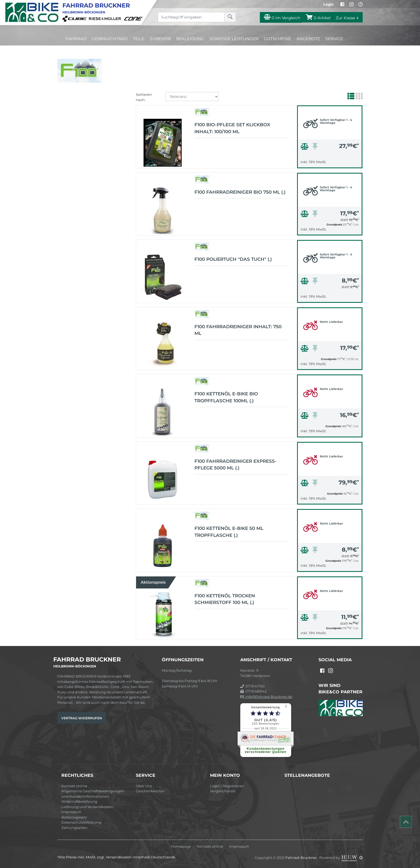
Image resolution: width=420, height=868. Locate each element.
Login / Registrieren (227, 786)
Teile (139, 39)
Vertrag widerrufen (82, 718)
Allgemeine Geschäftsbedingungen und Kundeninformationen (93, 794)
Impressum (71, 812)
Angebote (308, 39)
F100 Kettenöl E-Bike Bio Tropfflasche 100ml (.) (226, 397)
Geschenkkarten (150, 791)
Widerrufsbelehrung (79, 801)
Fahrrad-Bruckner (302, 858)
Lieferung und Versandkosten (87, 807)
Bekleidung (190, 39)
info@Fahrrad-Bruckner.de (266, 697)
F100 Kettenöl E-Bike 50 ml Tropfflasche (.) (229, 532)
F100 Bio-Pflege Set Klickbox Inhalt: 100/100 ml (232, 128)
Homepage (181, 846)
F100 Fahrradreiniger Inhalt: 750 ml (238, 330)
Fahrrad (76, 39)
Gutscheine (277, 39)
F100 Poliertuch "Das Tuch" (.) (233, 259)
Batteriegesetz (74, 817)
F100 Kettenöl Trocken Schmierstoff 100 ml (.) (225, 599)
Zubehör (160, 39)
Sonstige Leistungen (234, 39)
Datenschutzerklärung (81, 822)
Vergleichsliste (223, 791)
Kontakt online (74, 786)
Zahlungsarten (74, 828)
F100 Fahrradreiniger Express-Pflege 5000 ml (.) (236, 465)
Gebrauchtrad (110, 39)
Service (334, 39)
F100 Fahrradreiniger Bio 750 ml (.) (240, 192)
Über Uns (144, 786)
